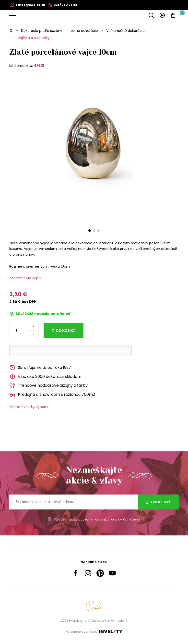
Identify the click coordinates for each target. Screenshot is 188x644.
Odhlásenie (132, 519)
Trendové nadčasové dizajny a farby (48, 386)
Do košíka (66, 331)
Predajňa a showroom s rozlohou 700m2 (52, 395)
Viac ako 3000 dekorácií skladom (45, 377)
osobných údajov (109, 519)
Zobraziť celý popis (25, 278)
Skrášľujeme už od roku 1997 (40, 368)
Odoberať (158, 502)
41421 (39, 66)
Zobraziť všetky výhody (29, 407)
